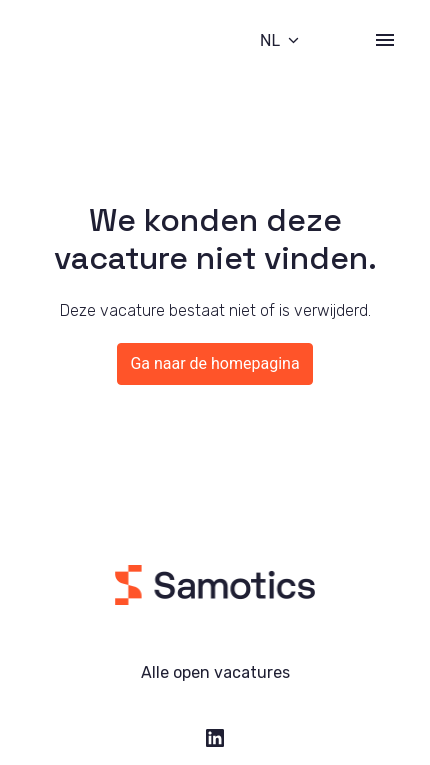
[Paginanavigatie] (385, 40)
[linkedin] (215, 738)
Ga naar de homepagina (214, 363)
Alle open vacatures (215, 672)
